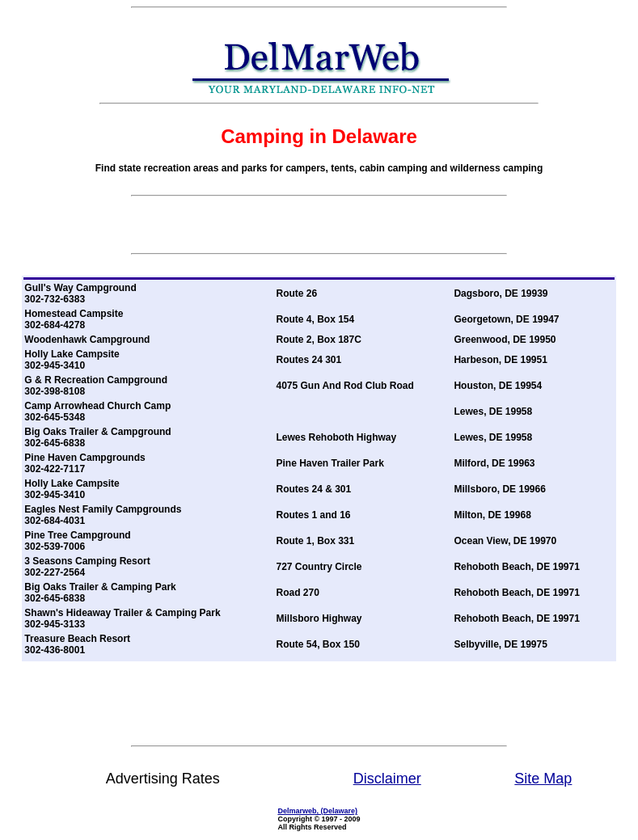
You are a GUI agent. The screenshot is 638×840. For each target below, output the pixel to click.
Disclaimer (387, 779)
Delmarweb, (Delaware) (317, 811)
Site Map (543, 779)
